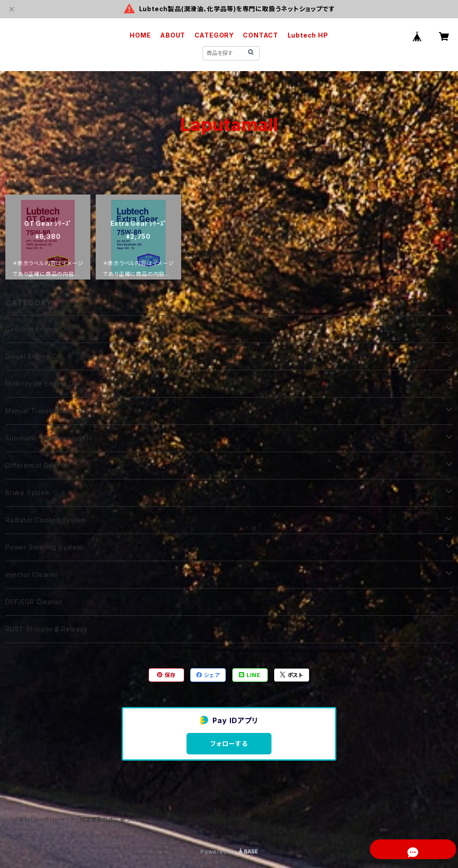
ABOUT (173, 35)
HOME (140, 35)
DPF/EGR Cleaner (34, 602)
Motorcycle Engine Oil (42, 383)
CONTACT (261, 35)
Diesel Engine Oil (33, 356)
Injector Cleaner (32, 574)
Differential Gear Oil (68, 183)
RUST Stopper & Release (47, 629)
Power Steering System (44, 547)
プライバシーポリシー (39, 819)
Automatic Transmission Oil (49, 438)
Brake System (28, 493)
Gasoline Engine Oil (37, 329)
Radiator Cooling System (46, 520)
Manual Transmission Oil (45, 411)
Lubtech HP (308, 35)
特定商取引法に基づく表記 (113, 819)
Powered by (229, 852)
